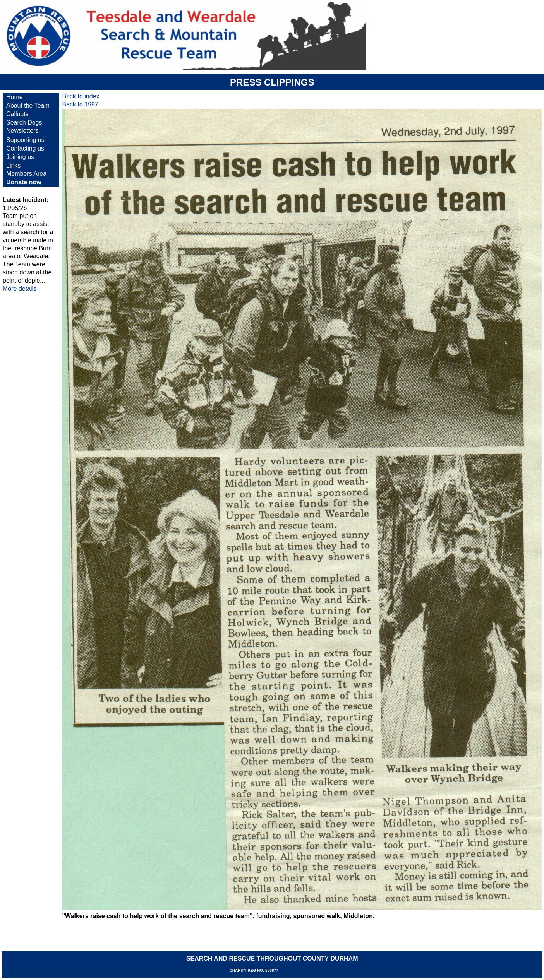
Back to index (81, 96)
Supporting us (25, 140)
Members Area (26, 174)
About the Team (28, 105)
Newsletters (22, 131)
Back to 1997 (80, 104)
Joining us (20, 157)
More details (20, 289)
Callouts (17, 114)
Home (15, 97)
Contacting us (25, 148)
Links (13, 165)
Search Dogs (24, 122)
